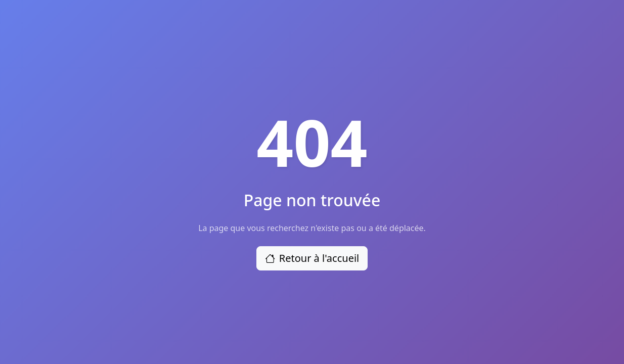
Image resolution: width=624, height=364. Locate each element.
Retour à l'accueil (312, 258)
